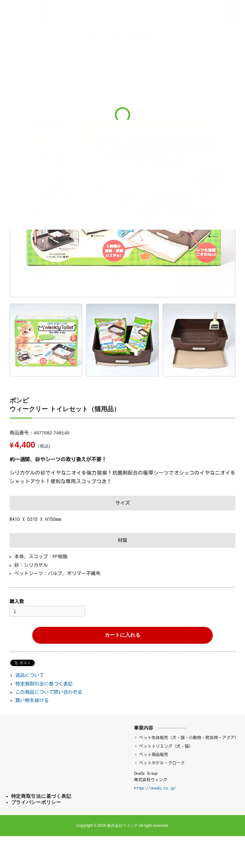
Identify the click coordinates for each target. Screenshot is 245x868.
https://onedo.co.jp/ (155, 788)
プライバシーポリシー (36, 802)
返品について (30, 675)
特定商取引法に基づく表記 (44, 684)
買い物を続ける (32, 700)
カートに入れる (122, 635)
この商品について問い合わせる (49, 692)
